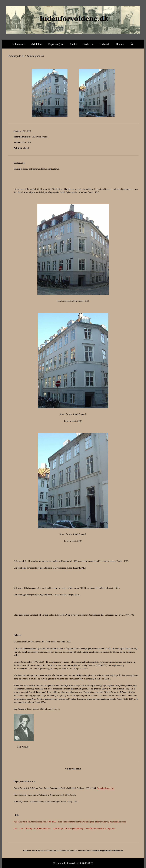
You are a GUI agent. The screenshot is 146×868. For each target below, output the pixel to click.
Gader (74, 44)
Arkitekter (37, 44)
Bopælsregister (56, 44)
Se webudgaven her (106, 788)
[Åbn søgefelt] (132, 44)
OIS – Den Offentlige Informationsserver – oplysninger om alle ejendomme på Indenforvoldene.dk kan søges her (64, 828)
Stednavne (88, 44)
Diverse (120, 44)
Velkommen (19, 44)
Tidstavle (105, 44)
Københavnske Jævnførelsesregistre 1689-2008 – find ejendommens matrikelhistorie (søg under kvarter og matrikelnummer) (70, 822)
